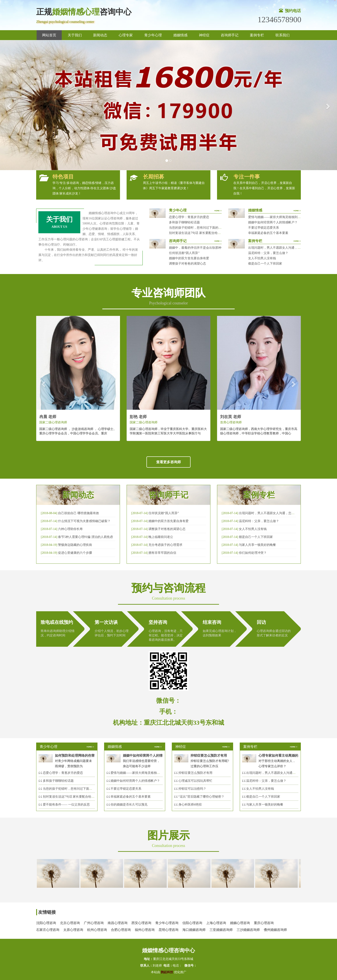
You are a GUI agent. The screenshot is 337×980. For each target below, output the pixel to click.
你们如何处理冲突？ (253, 553)
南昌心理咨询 (118, 923)
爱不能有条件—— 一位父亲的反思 (66, 805)
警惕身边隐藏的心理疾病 (75, 545)
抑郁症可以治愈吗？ (192, 789)
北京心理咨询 (70, 923)
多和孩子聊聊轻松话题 (184, 222)
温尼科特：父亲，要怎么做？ (268, 253)
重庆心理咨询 (264, 923)
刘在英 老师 (231, 417)
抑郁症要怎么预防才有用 (195, 773)
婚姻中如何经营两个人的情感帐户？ (273, 222)
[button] (8, 105)
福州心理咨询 (145, 930)
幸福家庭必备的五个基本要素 (268, 233)
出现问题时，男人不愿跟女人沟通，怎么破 (268, 513)
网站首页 (49, 35)
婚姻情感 (180, 35)
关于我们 (75, 35)
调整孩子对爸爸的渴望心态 (187, 264)
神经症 (204, 35)
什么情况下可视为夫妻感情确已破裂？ (84, 521)
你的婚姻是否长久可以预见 (129, 805)
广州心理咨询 (94, 923)
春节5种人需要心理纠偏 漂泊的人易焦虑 (85, 537)
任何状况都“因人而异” (184, 253)
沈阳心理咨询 (46, 923)
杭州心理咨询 (97, 930)
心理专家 (126, 35)
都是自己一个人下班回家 (265, 264)
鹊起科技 (167, 972)
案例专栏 (257, 35)
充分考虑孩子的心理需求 (165, 545)
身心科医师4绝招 (192, 805)
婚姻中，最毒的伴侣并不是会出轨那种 (195, 248)
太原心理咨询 (73, 930)
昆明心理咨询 (168, 930)
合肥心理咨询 (121, 930)
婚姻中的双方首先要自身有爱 (189, 258)
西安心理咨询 (141, 923)
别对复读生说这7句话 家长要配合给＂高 (70, 797)
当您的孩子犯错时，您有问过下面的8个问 (71, 789)
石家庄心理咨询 (48, 930)
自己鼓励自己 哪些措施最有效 (79, 513)
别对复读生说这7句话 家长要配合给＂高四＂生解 (203, 233)
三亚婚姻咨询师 (221, 930)
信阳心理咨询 (192, 923)
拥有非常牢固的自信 (162, 553)
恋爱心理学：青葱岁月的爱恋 (189, 217)
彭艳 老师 (138, 417)
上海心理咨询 (216, 923)
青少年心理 (153, 35)
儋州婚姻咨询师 (275, 930)
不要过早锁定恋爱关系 (264, 228)
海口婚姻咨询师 (194, 930)
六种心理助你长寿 (70, 529)
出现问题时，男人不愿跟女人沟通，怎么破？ (279, 248)
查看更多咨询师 (168, 462)
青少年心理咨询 (167, 923)
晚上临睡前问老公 (161, 537)
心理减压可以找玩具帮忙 (195, 781)
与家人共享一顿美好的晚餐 (257, 545)
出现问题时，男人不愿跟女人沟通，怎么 (274, 773)
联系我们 (283, 35)
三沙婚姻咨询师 (248, 930)
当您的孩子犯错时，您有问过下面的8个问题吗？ (202, 228)
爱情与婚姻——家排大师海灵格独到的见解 (277, 217)
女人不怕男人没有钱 (262, 258)
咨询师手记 (230, 35)
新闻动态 (100, 35)
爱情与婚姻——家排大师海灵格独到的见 (138, 773)
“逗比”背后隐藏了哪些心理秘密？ (201, 797)
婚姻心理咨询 (240, 923)
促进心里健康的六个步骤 (75, 553)
